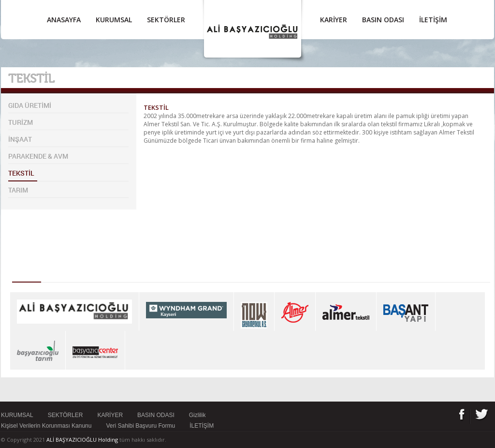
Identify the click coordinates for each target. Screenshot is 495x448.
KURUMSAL (114, 20)
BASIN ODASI (383, 20)
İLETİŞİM (433, 20)
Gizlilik (197, 415)
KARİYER (334, 20)
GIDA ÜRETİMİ (30, 105)
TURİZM (21, 122)
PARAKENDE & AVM (38, 156)
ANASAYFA (64, 20)
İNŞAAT (20, 139)
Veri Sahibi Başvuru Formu (140, 426)
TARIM (18, 190)
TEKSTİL (21, 173)
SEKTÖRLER (166, 20)
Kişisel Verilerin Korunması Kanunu (46, 426)
